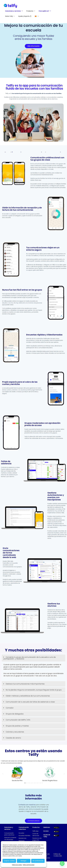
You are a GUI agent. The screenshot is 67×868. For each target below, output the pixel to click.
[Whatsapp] (62, 863)
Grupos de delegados (15, 714)
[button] (33, 658)
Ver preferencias (38, 861)
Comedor (10, 708)
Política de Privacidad (29, 865)
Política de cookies (17, 865)
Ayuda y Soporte (25, 16)
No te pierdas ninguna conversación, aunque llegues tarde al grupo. (34, 690)
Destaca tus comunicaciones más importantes (25, 684)
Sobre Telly (11, 16)
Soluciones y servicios (15, 11)
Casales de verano (13, 738)
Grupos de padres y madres (17, 726)
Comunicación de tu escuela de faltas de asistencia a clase (30, 702)
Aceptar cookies (9, 861)
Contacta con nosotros (27, 805)
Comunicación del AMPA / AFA (18, 720)
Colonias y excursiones (15, 732)
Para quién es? (46, 11)
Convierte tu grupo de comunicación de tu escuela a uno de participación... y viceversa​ (30, 658)
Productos (32, 11)
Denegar (24, 861)
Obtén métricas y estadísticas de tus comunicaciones (28, 696)
